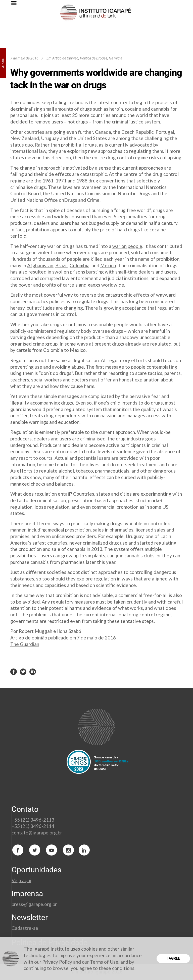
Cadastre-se (25, 928)
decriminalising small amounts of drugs (51, 109)
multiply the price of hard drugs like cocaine (120, 230)
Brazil (61, 265)
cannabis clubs (139, 556)
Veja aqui (21, 880)
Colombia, (80, 265)
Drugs (71, 200)
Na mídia (115, 58)
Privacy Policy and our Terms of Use (80, 962)
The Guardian (25, 644)
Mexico (108, 265)
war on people (127, 246)
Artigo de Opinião (65, 58)
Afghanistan (40, 265)
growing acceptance (125, 308)
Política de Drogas (94, 58)
